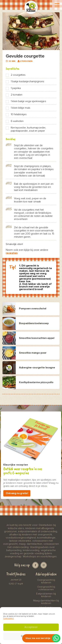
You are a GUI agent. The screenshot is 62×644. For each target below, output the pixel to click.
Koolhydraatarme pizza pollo (36, 382)
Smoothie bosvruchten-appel (37, 338)
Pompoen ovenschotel (33, 309)
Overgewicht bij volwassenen (46, 588)
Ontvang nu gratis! (17, 493)
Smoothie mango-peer (33, 353)
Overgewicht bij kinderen (46, 581)
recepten (12, 253)
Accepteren (31, 627)
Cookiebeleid (9, 618)
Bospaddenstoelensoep (34, 323)
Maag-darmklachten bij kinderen (46, 602)
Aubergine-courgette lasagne (37, 368)
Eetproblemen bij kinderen (46, 595)
